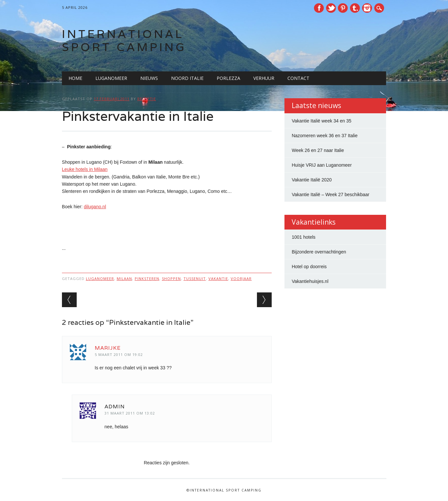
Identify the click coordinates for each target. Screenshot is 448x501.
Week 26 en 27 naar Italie (318, 150)
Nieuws (149, 78)
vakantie (218, 278)
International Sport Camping (124, 40)
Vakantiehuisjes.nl (310, 281)
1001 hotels (303, 237)
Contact (298, 78)
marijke (108, 348)
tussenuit (195, 278)
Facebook (319, 8)
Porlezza (228, 78)
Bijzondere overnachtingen (319, 252)
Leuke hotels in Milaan (85, 169)
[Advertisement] (167, 228)
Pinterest (343, 8)
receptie (147, 99)
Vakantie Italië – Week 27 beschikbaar (331, 195)
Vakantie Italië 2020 (312, 180)
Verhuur (264, 78)
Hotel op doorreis (309, 267)
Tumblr (355, 8)
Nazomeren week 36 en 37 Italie (325, 136)
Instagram (367, 8)
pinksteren (147, 278)
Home (75, 78)
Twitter (331, 8)
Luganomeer (111, 78)
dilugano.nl (95, 207)
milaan (124, 278)
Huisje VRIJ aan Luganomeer (322, 165)
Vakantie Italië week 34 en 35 (321, 121)
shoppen (171, 278)
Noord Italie (187, 78)
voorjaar (241, 278)
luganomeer (100, 278)
